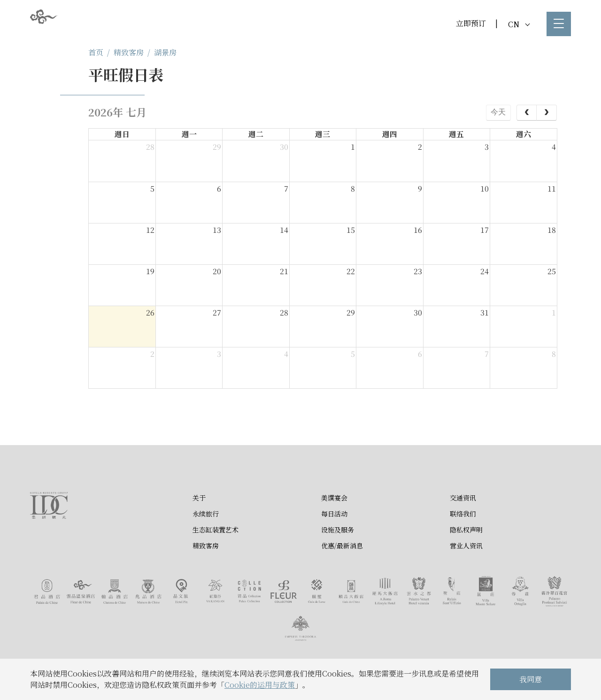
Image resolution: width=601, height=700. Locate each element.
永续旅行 (206, 514)
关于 (199, 498)
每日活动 (334, 514)
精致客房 (129, 52)
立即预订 (471, 23)
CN (519, 24)
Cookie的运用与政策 (260, 685)
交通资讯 (463, 498)
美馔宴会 (334, 498)
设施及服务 (338, 530)
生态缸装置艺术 (216, 530)
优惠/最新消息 (342, 546)
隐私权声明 (466, 530)
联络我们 (463, 514)
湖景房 (165, 52)
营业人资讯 (466, 546)
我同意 (531, 679)
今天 (498, 112)
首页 (96, 52)
